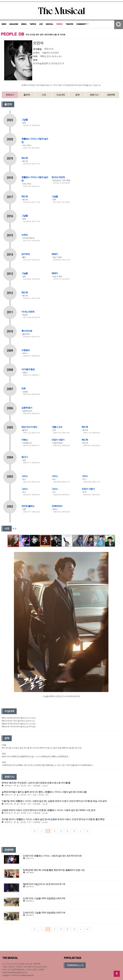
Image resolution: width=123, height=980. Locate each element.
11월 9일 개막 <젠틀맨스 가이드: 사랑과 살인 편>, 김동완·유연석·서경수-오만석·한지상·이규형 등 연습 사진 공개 (54, 801)
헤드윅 (25, 158)
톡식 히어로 (27, 331)
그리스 (25, 476)
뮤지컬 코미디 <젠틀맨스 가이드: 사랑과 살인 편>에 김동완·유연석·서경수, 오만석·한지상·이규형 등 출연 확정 (53, 819)
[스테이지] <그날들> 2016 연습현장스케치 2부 (44, 898)
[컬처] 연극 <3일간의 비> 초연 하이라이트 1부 (44, 884)
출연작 (27, 95)
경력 (77, 95)
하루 (24, 389)
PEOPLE (59, 24)
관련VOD (111, 95)
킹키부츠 (26, 254)
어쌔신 (25, 440)
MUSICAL (49, 24)
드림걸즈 (26, 350)
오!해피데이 (57, 506)
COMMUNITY (82, 24)
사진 (44, 95)
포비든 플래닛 (28, 506)
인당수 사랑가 (58, 440)
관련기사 (94, 95)
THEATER (70, 24)
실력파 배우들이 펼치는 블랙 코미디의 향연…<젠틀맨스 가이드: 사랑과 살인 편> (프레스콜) (44, 792)
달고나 (25, 457)
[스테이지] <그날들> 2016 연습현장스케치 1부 (44, 913)
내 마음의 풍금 (28, 369)
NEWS (4, 24)
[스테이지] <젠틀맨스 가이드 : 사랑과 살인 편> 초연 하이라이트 (52, 856)
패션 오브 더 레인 (29, 427)
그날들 (25, 120)
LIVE (41, 24)
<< (35, 831)
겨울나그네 (57, 427)
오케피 (25, 235)
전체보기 (10, 95)
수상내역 (61, 95)
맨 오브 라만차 (58, 177)
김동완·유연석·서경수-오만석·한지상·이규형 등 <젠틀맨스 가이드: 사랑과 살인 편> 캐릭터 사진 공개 (48, 810)
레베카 (55, 254)
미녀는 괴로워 (28, 312)
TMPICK (33, 24)
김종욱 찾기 (27, 408)
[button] (117, 541)
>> (87, 831)
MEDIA (24, 24)
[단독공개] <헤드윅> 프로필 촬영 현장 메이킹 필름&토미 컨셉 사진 (54, 870)
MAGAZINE (14, 24)
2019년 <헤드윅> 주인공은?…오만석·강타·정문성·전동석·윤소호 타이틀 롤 (36, 783)
